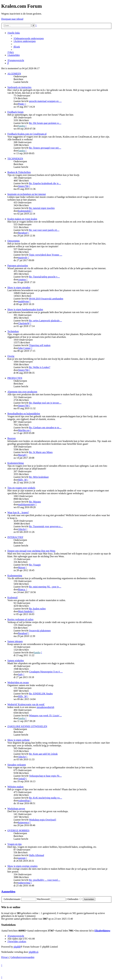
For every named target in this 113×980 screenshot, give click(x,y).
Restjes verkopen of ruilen (20, 619)
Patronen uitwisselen (18, 266)
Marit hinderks (25, 611)
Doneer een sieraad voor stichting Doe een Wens (31, 551)
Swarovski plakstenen (40, 631)
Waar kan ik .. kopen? (18, 512)
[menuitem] (29, 38)
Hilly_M (22, 480)
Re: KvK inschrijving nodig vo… (45, 798)
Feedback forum (15, 112)
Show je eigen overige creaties (22, 866)
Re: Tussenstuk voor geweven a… (46, 526)
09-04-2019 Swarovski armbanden (46, 299)
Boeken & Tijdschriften (19, 172)
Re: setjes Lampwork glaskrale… (45, 321)
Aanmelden (8, 892)
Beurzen (11, 438)
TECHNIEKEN (15, 159)
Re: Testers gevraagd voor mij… (45, 148)
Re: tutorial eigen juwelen (42, 208)
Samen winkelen (16, 661)
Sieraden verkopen (17, 765)
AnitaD (22, 779)
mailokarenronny (26, 504)
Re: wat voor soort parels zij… (44, 230)
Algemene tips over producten (22, 392)
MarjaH (22, 455)
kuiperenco (24, 822)
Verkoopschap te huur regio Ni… (45, 776)
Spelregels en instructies (19, 87)
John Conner (24, 348)
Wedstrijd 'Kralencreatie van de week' (26, 704)
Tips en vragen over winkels (21, 488)
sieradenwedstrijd (45, 707)
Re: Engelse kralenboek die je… (45, 183)
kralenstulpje (24, 211)
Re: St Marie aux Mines (41, 452)
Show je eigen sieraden (19, 287)
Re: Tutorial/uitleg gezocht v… (44, 277)
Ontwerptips (13, 241)
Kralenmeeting (15, 576)
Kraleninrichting (16, 463)
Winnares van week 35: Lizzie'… (45, 716)
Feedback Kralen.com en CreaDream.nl (27, 134)
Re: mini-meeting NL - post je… (45, 587)
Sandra (21, 126)
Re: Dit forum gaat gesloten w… (45, 123)
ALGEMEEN (14, 74)
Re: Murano (35, 502)
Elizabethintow (102, 931)
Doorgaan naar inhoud (12, 19)
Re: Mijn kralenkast (39, 477)
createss (22, 279)
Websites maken (15, 787)
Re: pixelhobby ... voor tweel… (45, 880)
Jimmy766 (23, 186)
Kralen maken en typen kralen (22, 219)
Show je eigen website (18, 740)
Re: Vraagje (35, 565)
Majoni (22, 567)
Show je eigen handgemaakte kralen (25, 309)
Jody (20, 674)
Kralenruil (12, 597)
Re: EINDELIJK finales (41, 694)
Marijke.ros (24, 430)
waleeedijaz (24, 801)
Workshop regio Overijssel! (43, 820)
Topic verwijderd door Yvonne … (46, 255)
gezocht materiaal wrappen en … (45, 101)
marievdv (23, 258)
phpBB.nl (33, 952)
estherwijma (24, 883)
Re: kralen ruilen (37, 609)
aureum (22, 858)
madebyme (23, 301)
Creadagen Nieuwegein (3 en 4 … (46, 672)
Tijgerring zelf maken (40, 345)
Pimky (21, 104)
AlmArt (22, 529)
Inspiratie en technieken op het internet (27, 194)
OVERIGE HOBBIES (18, 830)
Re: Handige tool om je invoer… (45, 403)
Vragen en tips (14, 844)
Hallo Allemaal (36, 855)
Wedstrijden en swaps (18, 682)
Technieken (13, 331)
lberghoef (23, 233)
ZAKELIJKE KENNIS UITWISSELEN (27, 726)
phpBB (17, 947)
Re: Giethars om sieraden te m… (45, 427)
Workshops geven (16, 809)
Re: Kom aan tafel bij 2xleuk (43, 754)
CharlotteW (24, 323)
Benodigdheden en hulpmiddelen (24, 414)
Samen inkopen (15, 641)
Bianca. (22, 589)
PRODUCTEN (15, 378)
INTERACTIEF (15, 537)
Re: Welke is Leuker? (40, 367)
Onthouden (74, 899)
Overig (11, 356)
